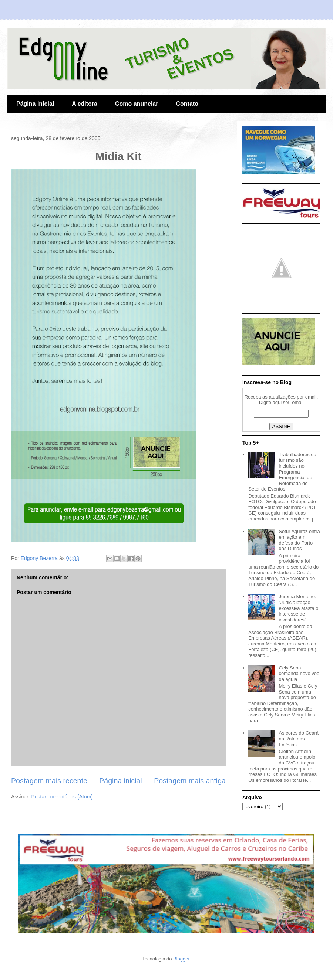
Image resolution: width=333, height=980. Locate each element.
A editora (85, 104)
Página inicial (35, 104)
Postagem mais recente (49, 781)
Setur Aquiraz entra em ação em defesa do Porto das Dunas (299, 540)
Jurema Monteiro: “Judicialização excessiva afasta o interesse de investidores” (298, 608)
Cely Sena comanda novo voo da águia (299, 674)
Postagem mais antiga (190, 781)
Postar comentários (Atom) (62, 797)
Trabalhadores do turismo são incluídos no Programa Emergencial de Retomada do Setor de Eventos (282, 472)
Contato (187, 104)
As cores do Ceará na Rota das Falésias (299, 739)
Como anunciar (137, 104)
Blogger (181, 959)
